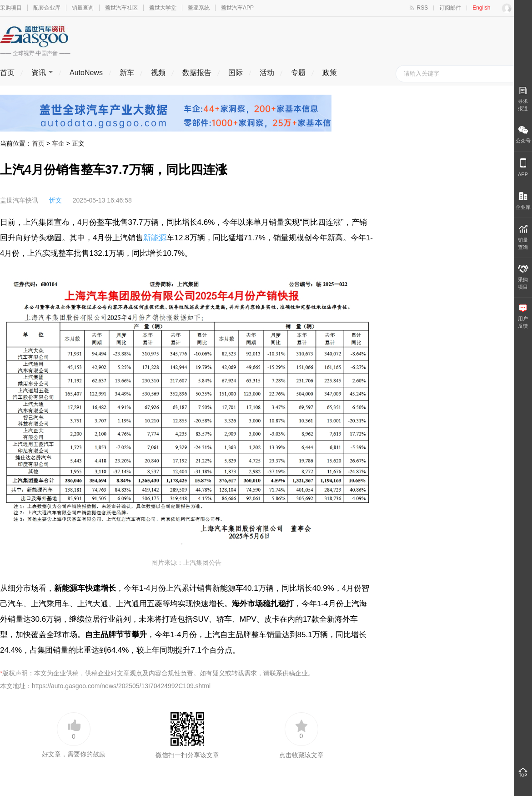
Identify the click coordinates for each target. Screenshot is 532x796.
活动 (267, 73)
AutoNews (86, 73)
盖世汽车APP (237, 8)
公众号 (523, 135)
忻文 (55, 200)
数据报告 (197, 73)
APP (523, 168)
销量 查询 (523, 237)
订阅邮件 (450, 8)
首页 (7, 73)
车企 (58, 143)
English (481, 8)
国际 (236, 73)
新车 (127, 73)
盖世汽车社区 (121, 8)
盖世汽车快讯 (19, 200)
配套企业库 (47, 8)
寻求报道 (523, 99)
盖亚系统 (199, 8)
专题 (298, 73)
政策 (330, 73)
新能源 (155, 238)
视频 (158, 73)
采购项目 (11, 8)
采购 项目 (523, 277)
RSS (423, 8)
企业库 (523, 201)
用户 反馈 (523, 317)
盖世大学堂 (163, 8)
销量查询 (83, 8)
